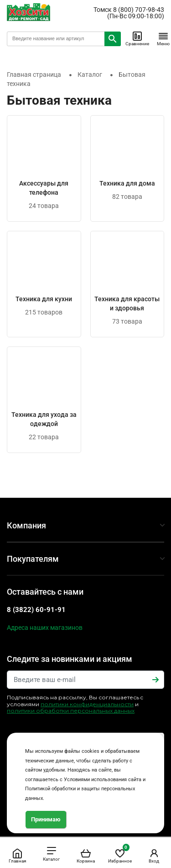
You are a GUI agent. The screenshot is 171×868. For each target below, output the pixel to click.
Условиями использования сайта (103, 780)
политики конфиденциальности (87, 704)
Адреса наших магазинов (45, 628)
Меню (163, 38)
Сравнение (137, 38)
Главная (17, 856)
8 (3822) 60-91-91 (36, 610)
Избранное (120, 854)
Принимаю (46, 819)
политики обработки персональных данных (71, 711)
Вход (154, 856)
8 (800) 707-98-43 (139, 10)
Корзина (86, 856)
